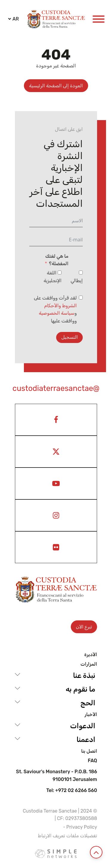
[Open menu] (99, 19)
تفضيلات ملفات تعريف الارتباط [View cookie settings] (67, 836)
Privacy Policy (82, 827)
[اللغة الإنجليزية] (60, 272)
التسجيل (69, 337)
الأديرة (91, 655)
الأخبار (91, 715)
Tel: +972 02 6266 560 (72, 791)
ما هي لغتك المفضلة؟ (57, 260)
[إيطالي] (81, 272)
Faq (92, 761)
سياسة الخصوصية (57, 313)
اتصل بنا (89, 751)
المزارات (89, 664)
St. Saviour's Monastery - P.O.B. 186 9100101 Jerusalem (57, 775)
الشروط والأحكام (60, 306)
